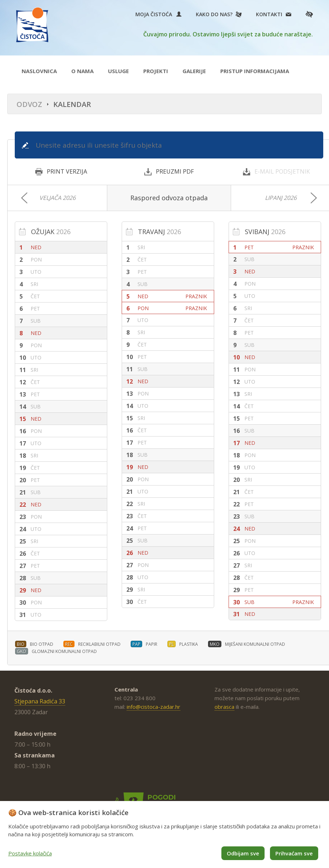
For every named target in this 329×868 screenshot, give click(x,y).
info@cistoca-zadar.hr (154, 707)
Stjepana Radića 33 (40, 701)
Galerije (194, 71)
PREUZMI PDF (169, 171)
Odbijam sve (243, 853)
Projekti (156, 71)
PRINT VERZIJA (61, 171)
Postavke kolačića (30, 853)
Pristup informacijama (255, 71)
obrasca (224, 707)
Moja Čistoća (158, 14)
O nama (82, 71)
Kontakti (269, 14)
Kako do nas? (214, 14)
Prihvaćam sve (294, 853)
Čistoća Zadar (32, 25)
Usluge (118, 71)
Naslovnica (39, 71)
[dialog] (164, 835)
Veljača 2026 (57, 198)
